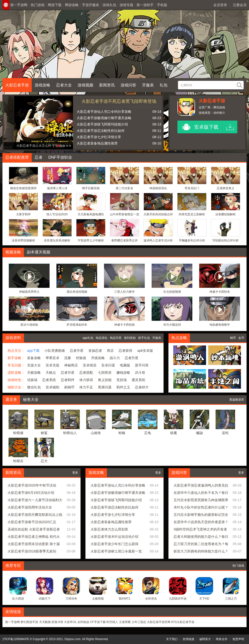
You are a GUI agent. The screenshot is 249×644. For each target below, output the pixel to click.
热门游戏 (38, 5)
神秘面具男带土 (29, 292)
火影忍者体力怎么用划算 (109, 529)
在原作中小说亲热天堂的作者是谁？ (201, 522)
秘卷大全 (31, 400)
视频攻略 (13, 252)
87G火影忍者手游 (183, 622)
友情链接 (188, 639)
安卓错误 (90, 365)
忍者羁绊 (68, 380)
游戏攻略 (42, 85)
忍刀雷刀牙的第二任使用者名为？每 (201, 544)
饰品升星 (116, 338)
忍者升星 (77, 351)
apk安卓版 (145, 351)
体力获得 (86, 380)
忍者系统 (49, 380)
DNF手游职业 (60, 157)
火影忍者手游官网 (159, 622)
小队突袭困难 (55, 351)
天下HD (204, 599)
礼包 (164, 85)
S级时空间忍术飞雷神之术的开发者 (200, 529)
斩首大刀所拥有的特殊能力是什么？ (201, 551)
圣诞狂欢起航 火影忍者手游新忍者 (34, 529)
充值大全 (34, 365)
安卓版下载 (206, 127)
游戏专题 (126, 5)
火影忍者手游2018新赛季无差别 (32, 551)
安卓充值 (52, 365)
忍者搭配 (86, 373)
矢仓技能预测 (172, 292)
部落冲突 (57, 622)
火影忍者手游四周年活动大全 (30, 507)
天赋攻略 (34, 373)
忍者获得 (125, 351)
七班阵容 (105, 373)
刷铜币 (69, 387)
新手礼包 (144, 338)
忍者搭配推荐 (17, 157)
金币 (241, 338)
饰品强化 (102, 338)
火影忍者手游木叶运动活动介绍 (114, 537)
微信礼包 (34, 387)
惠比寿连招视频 (77, 292)
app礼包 (88, 338)
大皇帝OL (70, 622)
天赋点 (51, 373)
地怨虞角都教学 (220, 325)
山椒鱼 (96, 433)
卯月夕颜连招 (172, 325)
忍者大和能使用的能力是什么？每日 (201, 537)
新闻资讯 (107, 85)
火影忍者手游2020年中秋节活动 (32, 485)
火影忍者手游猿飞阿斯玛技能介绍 (102, 124)
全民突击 (151, 599)
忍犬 (44, 461)
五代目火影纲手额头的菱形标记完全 (201, 515)
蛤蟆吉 (18, 461)
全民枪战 (83, 622)
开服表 (148, 85)
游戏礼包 (109, 5)
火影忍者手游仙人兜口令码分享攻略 (104, 112)
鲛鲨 (44, 433)
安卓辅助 (52, 387)
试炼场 (32, 380)
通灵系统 (138, 380)
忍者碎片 (142, 387)
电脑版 (125, 365)
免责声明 (238, 639)
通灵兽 (11, 400)
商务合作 (222, 639)
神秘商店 (71, 365)
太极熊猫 (98, 599)
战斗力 (115, 358)
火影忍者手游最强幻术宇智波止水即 (31, 146)
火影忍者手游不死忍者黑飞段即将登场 (119, 101)
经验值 (81, 358)
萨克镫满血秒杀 (77, 325)
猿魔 (174, 433)
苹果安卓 (52, 358)
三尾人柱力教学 (124, 292)
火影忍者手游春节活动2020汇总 (32, 522)
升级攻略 (98, 358)
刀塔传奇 (71, 599)
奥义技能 (105, 380)
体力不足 (86, 387)
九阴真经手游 (178, 599)
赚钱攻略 (123, 373)
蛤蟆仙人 (70, 433)
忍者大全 (64, 85)
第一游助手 (145, 5)
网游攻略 (72, 5)
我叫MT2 (124, 599)
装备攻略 (34, 358)
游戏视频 (85, 85)
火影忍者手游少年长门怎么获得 (114, 544)
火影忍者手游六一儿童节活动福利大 (35, 500)
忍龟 (148, 433)
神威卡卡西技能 (124, 325)
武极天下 (45, 599)
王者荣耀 (125, 622)
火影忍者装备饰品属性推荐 (97, 143)
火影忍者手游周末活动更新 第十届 (34, 544)
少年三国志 (139, 622)
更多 (75, 473)
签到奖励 (130, 338)
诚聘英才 (205, 639)
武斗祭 (140, 373)
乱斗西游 (18, 599)
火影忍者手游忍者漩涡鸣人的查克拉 (201, 485)
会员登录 (220, 5)
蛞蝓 (122, 433)
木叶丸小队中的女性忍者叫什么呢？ (201, 507)
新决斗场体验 (29, 325)
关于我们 (172, 639)
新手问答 (142, 365)
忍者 (39, 157)
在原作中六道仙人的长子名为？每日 (201, 493)
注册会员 (240, 5)
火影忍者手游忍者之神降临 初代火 (34, 537)
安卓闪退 (108, 365)
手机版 (162, 5)
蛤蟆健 (18, 433)
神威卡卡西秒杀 (220, 292)
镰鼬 (199, 433)
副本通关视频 (39, 252)
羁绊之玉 (123, 387)
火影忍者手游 (17, 85)
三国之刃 (231, 599)
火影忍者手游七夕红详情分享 (99, 137)
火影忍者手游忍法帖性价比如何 (101, 131)
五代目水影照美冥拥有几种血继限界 (201, 500)
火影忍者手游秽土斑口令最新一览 (116, 551)
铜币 (233, 338)
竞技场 (122, 380)
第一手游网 (19, 5)
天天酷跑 (45, 622)
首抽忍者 (95, 351)
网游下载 (55, 5)
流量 (68, 358)
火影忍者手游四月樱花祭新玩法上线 (35, 515)
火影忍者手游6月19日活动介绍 (31, 493)
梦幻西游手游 (29, 622)
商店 (110, 351)
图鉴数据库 (237, 400)
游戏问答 (128, 85)
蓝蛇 (225, 433)
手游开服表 (91, 5)
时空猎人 (112, 622)
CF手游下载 (98, 622)
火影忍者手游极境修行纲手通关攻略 (104, 118)
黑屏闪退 (105, 387)
